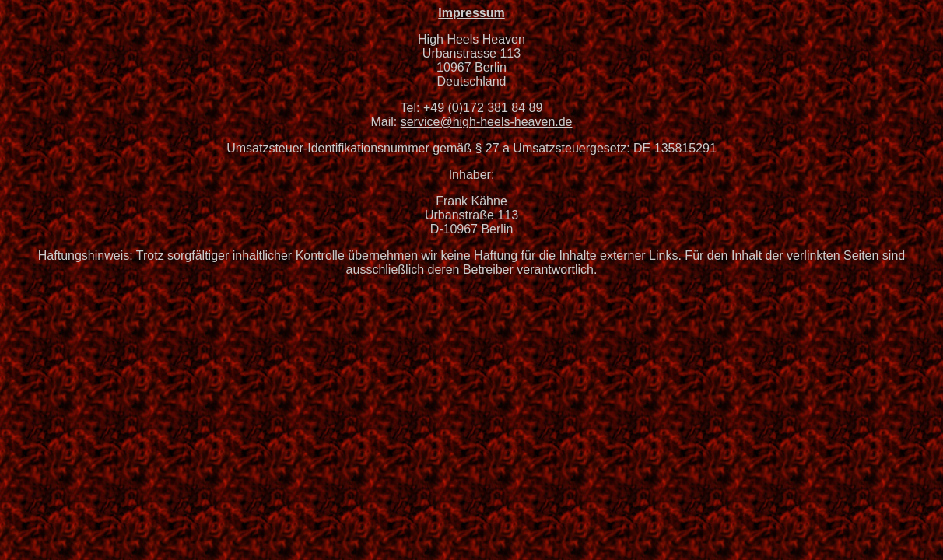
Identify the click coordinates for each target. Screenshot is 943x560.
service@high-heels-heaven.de (487, 122)
